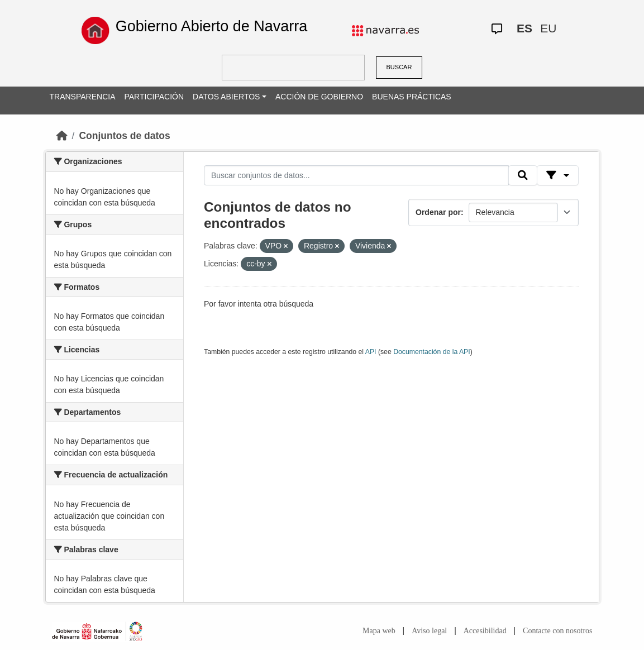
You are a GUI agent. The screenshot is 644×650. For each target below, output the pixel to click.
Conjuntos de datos (124, 136)
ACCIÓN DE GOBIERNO (319, 97)
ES (524, 28)
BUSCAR (399, 67)
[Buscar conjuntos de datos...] (356, 175)
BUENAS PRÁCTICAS (412, 97)
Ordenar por (438, 212)
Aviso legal (429, 631)
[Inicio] (62, 136)
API (371, 352)
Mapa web (379, 631)
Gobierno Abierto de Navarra (212, 26)
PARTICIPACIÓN (154, 97)
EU (548, 28)
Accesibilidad (485, 631)
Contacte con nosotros (557, 631)
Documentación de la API (432, 352)
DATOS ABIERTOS (226, 97)
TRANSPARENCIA (83, 97)
